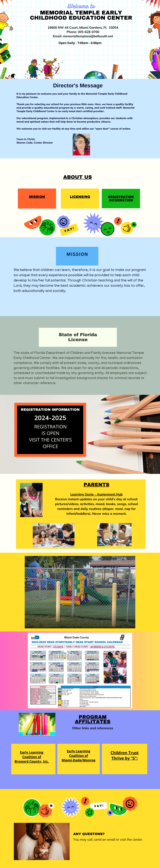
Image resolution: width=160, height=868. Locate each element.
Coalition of (79, 756)
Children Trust (125, 753)
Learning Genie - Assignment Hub (96, 494)
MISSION (37, 197)
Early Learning (79, 751)
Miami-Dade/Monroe (79, 760)
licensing (80, 197)
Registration (121, 197)
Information (121, 200)
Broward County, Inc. (32, 761)
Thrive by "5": (125, 758)
